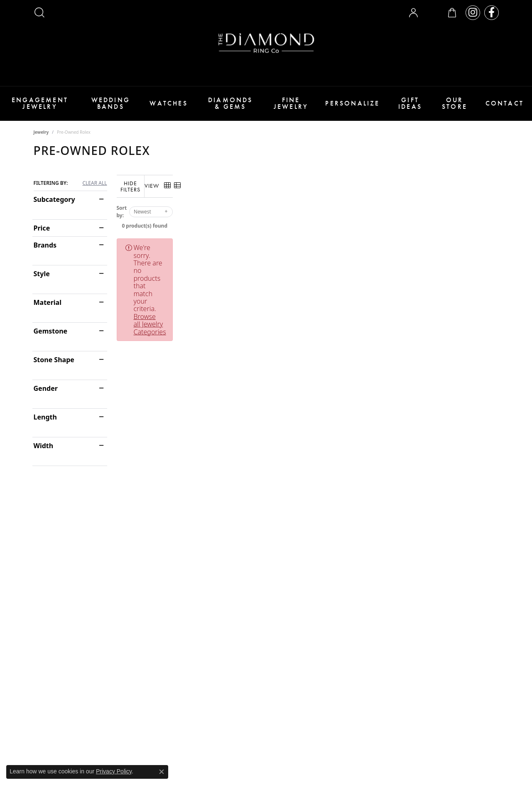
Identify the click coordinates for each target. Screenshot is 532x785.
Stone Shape (54, 360)
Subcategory (54, 199)
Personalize (352, 103)
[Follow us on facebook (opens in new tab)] (492, 13)
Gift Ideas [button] (410, 103)
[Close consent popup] (162, 772)
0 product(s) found (308, 220)
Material (48, 302)
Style (42, 274)
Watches (168, 103)
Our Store (455, 103)
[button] (39, 12)
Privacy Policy (114, 771)
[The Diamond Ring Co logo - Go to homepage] (266, 43)
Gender (46, 388)
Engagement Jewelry (40, 103)
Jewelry (41, 132)
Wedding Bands (111, 103)
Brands (45, 245)
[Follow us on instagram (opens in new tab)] (473, 13)
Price (42, 228)
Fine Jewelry (291, 103)
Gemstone (51, 331)
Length (45, 417)
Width (44, 446)
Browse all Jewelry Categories (357, 242)
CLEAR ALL (94, 183)
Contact (505, 103)
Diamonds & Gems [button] (230, 103)
